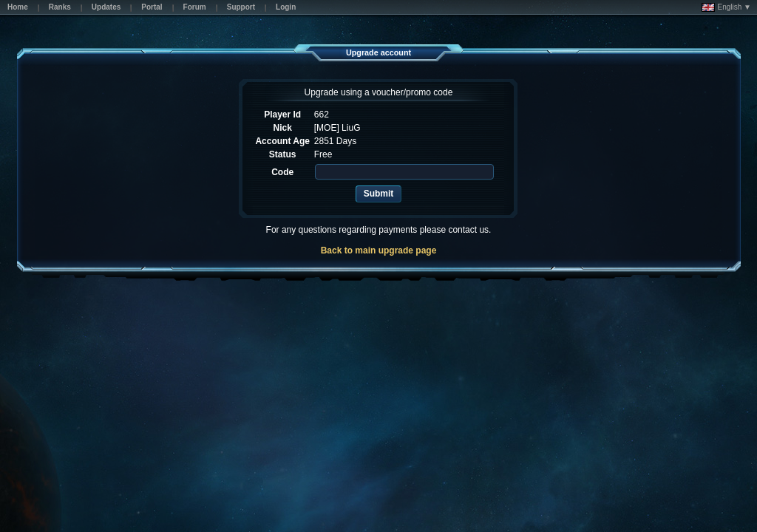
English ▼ (726, 7)
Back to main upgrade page (379, 250)
